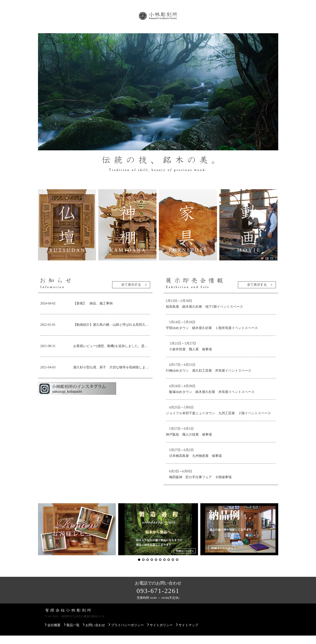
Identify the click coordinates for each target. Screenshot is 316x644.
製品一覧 (78, 32)
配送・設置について (193, 32)
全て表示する (131, 293)
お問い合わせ (261, 32)
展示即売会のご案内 (150, 32)
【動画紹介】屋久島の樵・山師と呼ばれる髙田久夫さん (112, 333)
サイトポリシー (161, 634)
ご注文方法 (230, 32)
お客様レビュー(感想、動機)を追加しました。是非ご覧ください (112, 354)
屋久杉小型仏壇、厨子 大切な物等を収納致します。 (112, 376)
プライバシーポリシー (127, 634)
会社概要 (52, 32)
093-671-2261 (158, 599)
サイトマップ (188, 634)
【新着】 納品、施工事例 (95, 312)
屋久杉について (110, 32)
